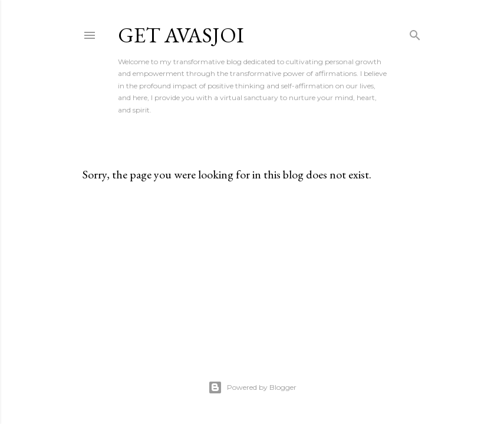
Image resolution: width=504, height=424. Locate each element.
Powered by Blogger (252, 387)
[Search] (415, 33)
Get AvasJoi (181, 35)
